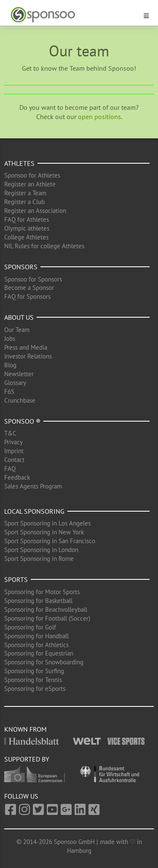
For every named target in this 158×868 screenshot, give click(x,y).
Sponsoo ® (22, 421)
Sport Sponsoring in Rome (39, 559)
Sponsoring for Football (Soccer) (47, 618)
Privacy (13, 442)
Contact (14, 460)
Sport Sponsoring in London (41, 550)
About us (19, 317)
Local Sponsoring (34, 511)
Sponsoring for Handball (36, 636)
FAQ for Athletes (27, 219)
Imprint (14, 451)
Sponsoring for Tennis (33, 680)
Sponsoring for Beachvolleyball (46, 609)
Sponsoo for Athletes (32, 175)
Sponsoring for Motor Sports (42, 592)
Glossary (15, 383)
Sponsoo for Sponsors (33, 279)
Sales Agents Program (33, 486)
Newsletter (19, 374)
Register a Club (24, 202)
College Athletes (26, 237)
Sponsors (21, 267)
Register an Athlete (30, 184)
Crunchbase (20, 400)
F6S (9, 392)
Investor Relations (28, 356)
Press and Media (26, 347)
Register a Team (25, 193)
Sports (16, 579)
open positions (99, 117)
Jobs (10, 338)
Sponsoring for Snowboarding (44, 662)
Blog (10, 365)
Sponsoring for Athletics (36, 645)
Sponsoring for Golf (30, 627)
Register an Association (35, 211)
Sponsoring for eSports (35, 689)
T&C (10, 433)
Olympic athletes (27, 228)
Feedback (17, 477)
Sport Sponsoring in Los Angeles (47, 523)
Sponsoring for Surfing (34, 671)
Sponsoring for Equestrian (39, 653)
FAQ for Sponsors (27, 296)
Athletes (19, 163)
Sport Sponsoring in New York (44, 532)
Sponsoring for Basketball (38, 601)
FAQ (10, 469)
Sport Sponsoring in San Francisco (50, 541)
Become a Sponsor (29, 288)
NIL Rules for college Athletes (44, 246)
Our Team (17, 330)
